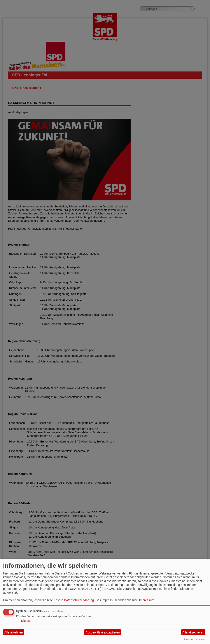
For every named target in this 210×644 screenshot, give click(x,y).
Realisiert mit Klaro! (195, 639)
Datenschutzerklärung (79, 600)
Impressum (147, 600)
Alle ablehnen (14, 632)
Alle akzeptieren (193, 632)
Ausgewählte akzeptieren (103, 632)
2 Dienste (24, 621)
